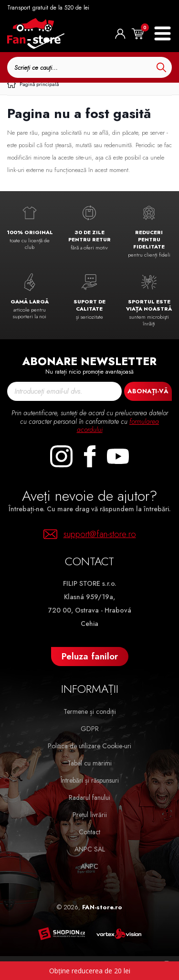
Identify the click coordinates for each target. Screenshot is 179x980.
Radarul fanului (89, 797)
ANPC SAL (90, 849)
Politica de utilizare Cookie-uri (89, 746)
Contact (89, 832)
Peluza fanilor (90, 656)
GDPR (90, 729)
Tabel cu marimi (89, 763)
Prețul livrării (90, 815)
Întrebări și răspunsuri (90, 780)
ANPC (89, 866)
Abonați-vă (148, 391)
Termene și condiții (90, 711)
